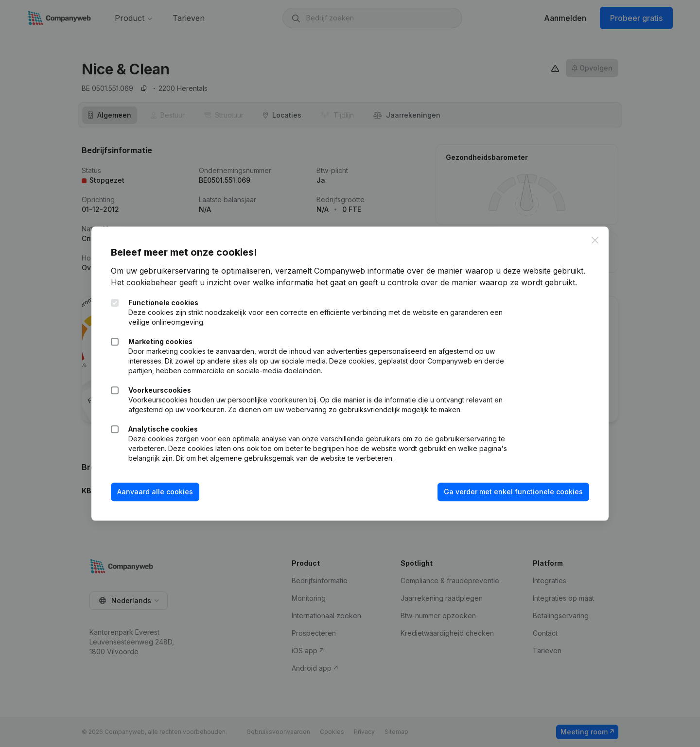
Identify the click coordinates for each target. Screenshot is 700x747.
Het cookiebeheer (144, 283)
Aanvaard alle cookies (155, 492)
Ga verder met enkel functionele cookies (513, 492)
